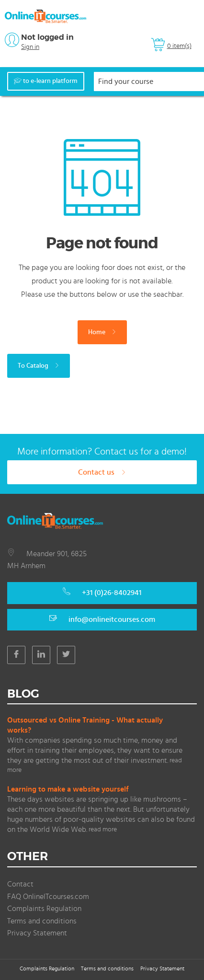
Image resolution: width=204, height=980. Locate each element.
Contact (20, 884)
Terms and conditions (42, 921)
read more (103, 829)
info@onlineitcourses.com (112, 619)
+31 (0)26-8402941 (112, 593)
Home (102, 332)
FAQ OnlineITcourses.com (48, 897)
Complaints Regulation (44, 909)
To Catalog (39, 366)
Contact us (102, 472)
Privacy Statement (37, 933)
